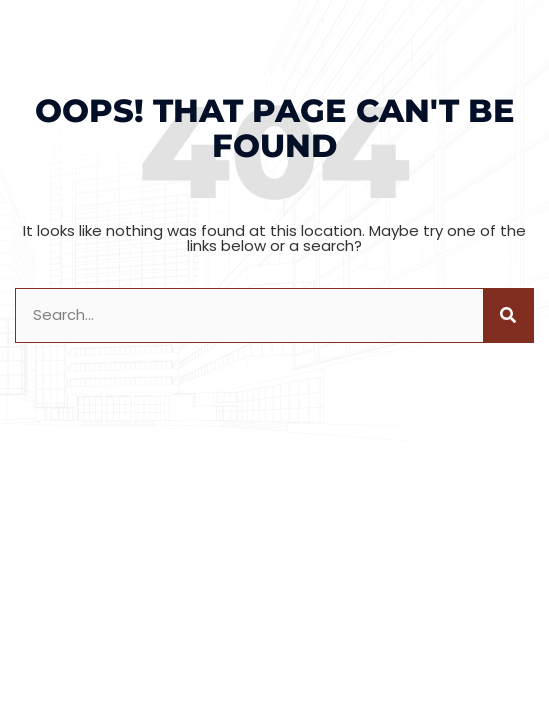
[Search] (508, 315)
